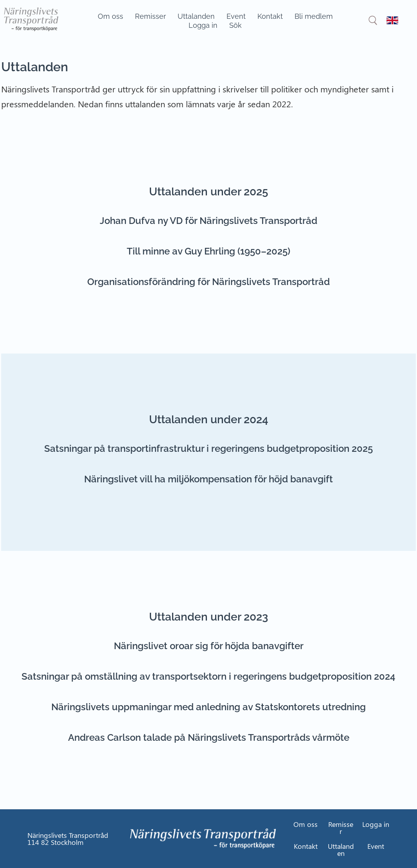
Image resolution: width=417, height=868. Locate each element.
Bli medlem (314, 16)
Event (236, 16)
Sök (235, 25)
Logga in (203, 25)
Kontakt (270, 16)
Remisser (150, 16)
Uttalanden (196, 16)
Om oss (111, 16)
